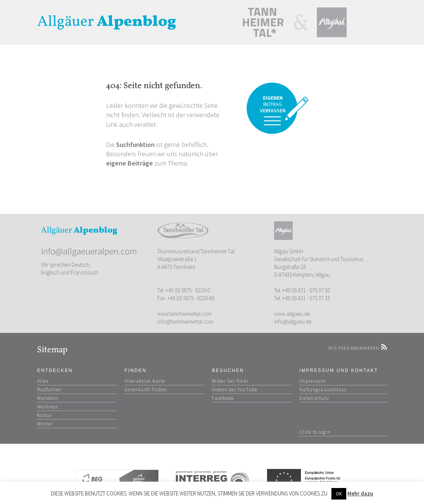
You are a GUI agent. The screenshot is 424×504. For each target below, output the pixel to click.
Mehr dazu (360, 493)
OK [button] (339, 494)
